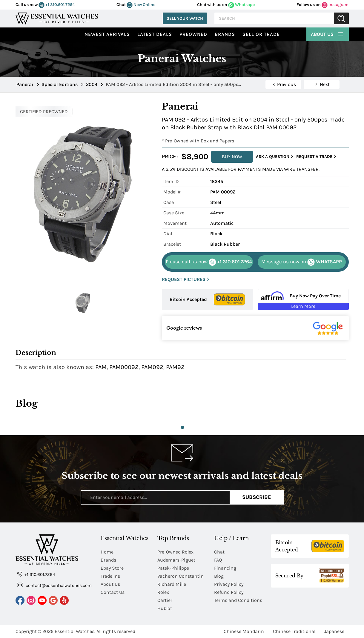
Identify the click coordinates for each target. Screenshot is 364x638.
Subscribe (257, 497)
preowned (193, 34)
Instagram (335, 5)
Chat (219, 552)
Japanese (334, 631)
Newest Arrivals (107, 34)
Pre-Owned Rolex (175, 552)
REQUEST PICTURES (186, 280)
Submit (341, 18)
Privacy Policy (229, 584)
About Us (328, 33)
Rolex (163, 592)
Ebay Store (112, 568)
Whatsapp (241, 5)
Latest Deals (155, 34)
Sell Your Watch (185, 18)
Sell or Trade (261, 34)
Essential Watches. (75, 631)
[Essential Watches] (57, 18)
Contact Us (113, 592)
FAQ (218, 560)
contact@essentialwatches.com (54, 585)
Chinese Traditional (294, 631)
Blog (219, 576)
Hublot (165, 608)
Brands (225, 34)
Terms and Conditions (238, 600)
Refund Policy (229, 592)
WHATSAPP (302, 262)
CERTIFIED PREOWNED (44, 112)
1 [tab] (182, 427)
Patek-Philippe (173, 568)
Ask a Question (275, 157)
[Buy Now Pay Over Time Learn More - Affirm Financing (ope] (303, 299)
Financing (225, 568)
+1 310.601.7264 (57, 5)
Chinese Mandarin (244, 631)
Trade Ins (110, 576)
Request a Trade (316, 157)
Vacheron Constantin (181, 576)
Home (107, 552)
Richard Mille (172, 584)
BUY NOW (232, 157)
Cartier (165, 600)
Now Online (141, 5)
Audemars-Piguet (176, 560)
